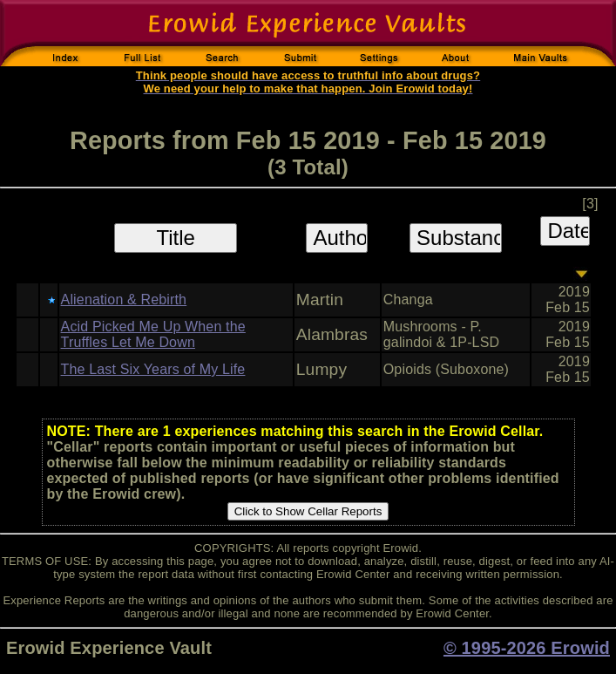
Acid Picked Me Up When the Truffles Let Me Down (153, 334)
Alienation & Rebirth (124, 300)
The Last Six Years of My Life (153, 369)
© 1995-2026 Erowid (527, 648)
